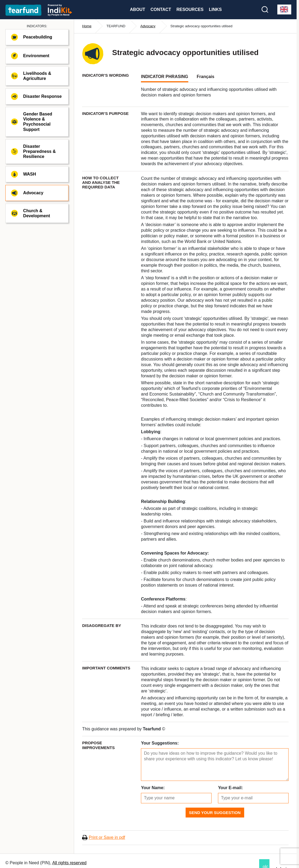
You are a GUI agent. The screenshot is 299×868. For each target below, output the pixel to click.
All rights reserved (69, 863)
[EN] (284, 9)
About (138, 9)
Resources (190, 9)
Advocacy (148, 26)
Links (215, 9)
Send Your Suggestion (215, 813)
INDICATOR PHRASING (164, 77)
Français (206, 77)
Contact (161, 9)
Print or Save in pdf (107, 837)
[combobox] (284, 9)
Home (87, 26)
